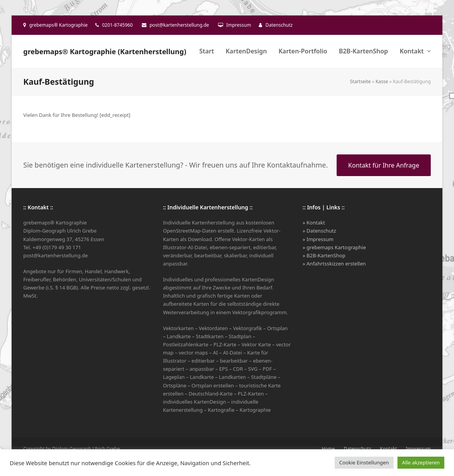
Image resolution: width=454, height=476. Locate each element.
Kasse (382, 81)
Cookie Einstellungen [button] (364, 462)
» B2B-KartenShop (324, 255)
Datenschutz (279, 25)
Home (328, 449)
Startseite (360, 81)
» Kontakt (314, 223)
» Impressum (318, 239)
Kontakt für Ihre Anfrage (384, 165)
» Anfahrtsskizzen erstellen (334, 264)
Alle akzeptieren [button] (421, 462)
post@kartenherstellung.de (179, 25)
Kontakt (389, 449)
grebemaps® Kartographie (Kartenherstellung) (105, 51)
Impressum (239, 25)
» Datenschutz (319, 231)
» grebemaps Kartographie (334, 247)
